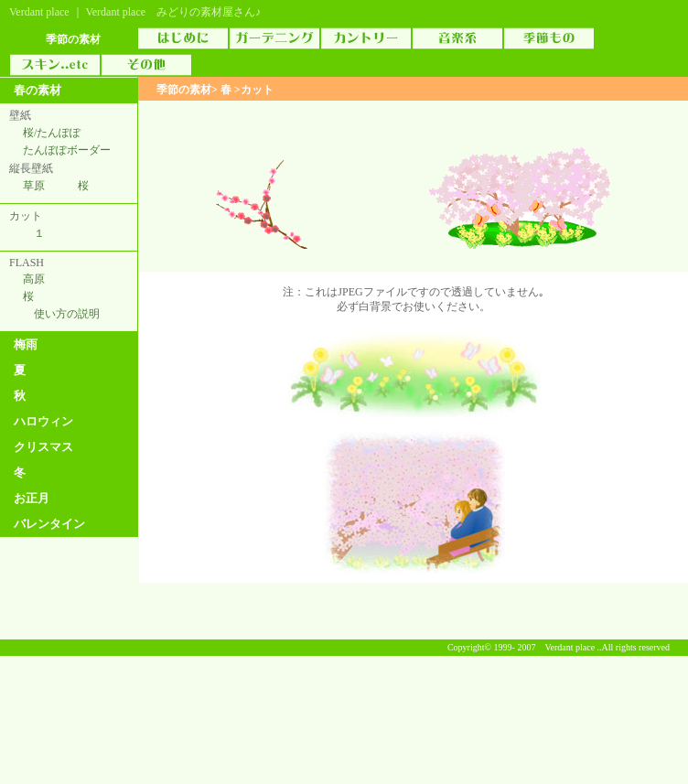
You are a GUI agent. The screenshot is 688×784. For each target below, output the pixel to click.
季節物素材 (549, 38)
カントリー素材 (366, 38)
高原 (34, 279)
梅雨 (26, 344)
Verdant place (39, 12)
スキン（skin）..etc (55, 65)
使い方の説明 (67, 314)
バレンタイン (49, 524)
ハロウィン (43, 421)
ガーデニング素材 (274, 38)
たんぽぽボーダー (67, 150)
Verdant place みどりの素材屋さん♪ (173, 12)
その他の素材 (146, 65)
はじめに (183, 38)
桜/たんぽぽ (52, 133)
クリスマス (43, 447)
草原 (34, 186)
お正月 (32, 498)
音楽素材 (457, 38)
